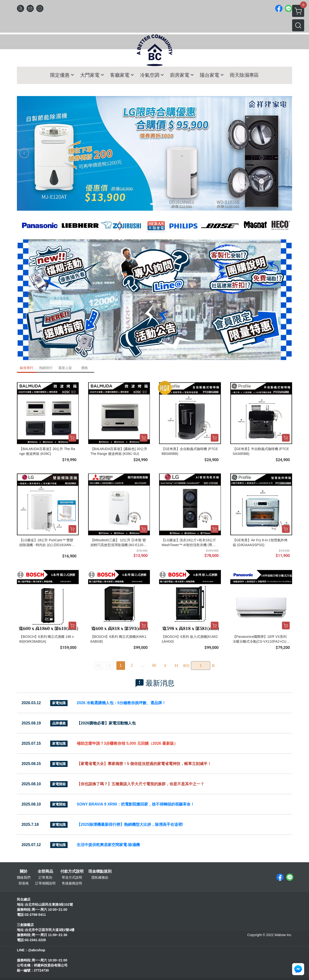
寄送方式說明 (72, 877)
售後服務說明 (72, 883)
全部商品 (45, 871)
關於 (24, 871)
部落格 (24, 883)
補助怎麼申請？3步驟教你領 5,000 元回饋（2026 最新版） (127, 743)
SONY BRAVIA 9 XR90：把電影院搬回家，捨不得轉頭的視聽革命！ (136, 804)
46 (154, 665)
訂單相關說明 (45, 883)
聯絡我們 (24, 877)
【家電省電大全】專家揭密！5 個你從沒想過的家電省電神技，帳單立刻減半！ (144, 764)
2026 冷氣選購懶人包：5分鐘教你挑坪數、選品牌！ (121, 703)
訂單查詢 (45, 877)
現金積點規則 (100, 871)
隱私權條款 (100, 877)
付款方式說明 (72, 871)
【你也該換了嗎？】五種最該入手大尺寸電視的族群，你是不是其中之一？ (140, 784)
